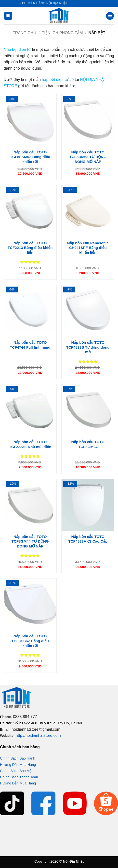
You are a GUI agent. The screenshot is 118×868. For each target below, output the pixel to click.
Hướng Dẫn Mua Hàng (18, 765)
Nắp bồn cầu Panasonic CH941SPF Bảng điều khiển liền (88, 248)
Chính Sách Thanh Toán (19, 777)
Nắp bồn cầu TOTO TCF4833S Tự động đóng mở (88, 347)
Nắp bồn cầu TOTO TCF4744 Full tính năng (30, 345)
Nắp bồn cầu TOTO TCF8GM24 (88, 444)
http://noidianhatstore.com (38, 735)
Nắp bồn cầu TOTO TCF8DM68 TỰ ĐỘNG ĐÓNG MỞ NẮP (88, 157)
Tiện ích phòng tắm (62, 33)
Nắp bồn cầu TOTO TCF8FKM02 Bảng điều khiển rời (30, 157)
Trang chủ (25, 33)
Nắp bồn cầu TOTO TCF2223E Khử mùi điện (30, 444)
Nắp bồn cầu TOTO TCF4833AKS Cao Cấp (88, 539)
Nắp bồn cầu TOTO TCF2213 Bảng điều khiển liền (30, 248)
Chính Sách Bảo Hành (18, 758)
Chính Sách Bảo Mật (16, 771)
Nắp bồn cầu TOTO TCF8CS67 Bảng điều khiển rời (30, 641)
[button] (8, 16)
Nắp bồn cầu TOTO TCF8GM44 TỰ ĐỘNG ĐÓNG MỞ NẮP (30, 541)
